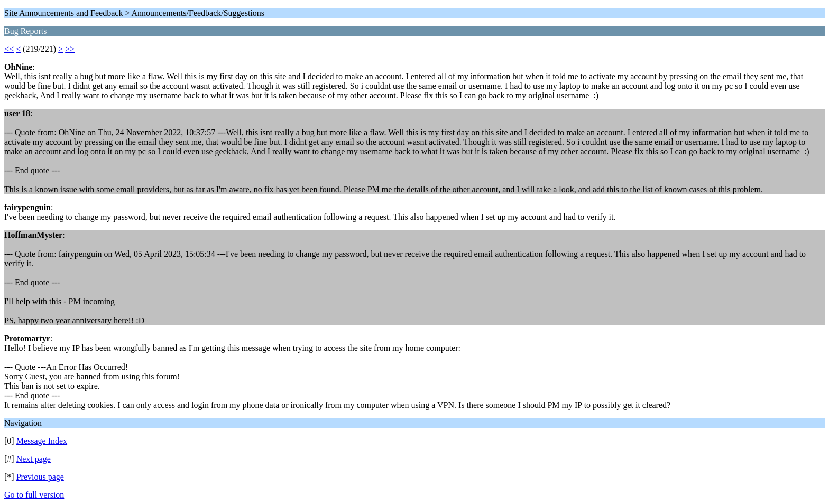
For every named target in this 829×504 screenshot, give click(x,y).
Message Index (42, 441)
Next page (34, 459)
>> (70, 49)
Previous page (40, 477)
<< (9, 49)
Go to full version (34, 495)
